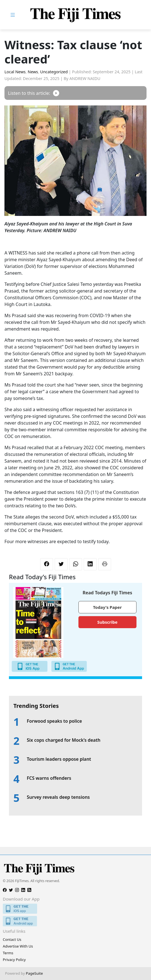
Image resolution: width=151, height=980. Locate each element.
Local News (15, 72)
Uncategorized (54, 72)
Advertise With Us (18, 946)
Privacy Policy (14, 960)
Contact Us (12, 939)
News (33, 72)
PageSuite (34, 973)
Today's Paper (107, 607)
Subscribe (107, 622)
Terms (8, 953)
